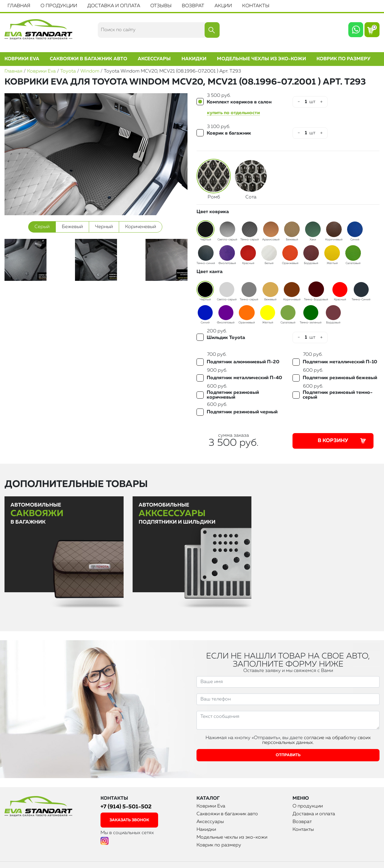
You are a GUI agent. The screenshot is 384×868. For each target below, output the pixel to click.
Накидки (194, 59)
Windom (90, 71)
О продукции (59, 6)
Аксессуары (154, 59)
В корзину (342, 441)
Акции (223, 6)
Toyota (68, 71)
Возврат (193, 6)
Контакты (256, 6)
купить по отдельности (233, 113)
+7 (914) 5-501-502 (126, 807)
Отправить (288, 755)
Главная (19, 6)
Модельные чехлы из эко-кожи (261, 59)
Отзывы (161, 6)
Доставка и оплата (114, 6)
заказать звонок (129, 820)
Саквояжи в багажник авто (88, 59)
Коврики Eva (22, 59)
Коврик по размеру (343, 59)
